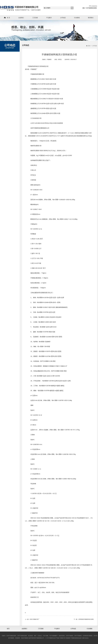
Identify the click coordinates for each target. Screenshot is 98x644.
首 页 (8, 18)
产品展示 (49, 18)
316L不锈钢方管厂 (35, 619)
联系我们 (91, 18)
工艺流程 (35, 18)
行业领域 (77, 18)
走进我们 (21, 18)
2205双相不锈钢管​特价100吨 (86, 619)
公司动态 (63, 18)
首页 (89, 46)
